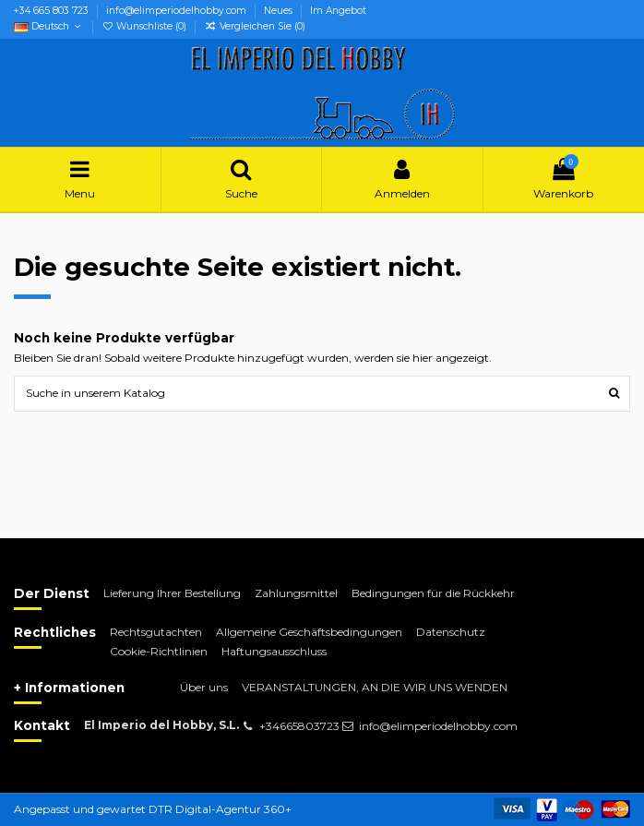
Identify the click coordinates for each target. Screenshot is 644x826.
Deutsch (49, 26)
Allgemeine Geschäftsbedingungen (309, 632)
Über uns (204, 687)
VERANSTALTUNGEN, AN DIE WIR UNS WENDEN (375, 687)
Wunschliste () (145, 26)
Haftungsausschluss (274, 651)
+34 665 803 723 (53, 11)
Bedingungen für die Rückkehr (433, 593)
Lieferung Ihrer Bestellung (172, 593)
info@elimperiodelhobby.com (178, 11)
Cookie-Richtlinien (159, 651)
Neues (280, 11)
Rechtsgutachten (156, 632)
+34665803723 (299, 726)
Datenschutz (451, 632)
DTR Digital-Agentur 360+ (220, 809)
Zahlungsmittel (296, 593)
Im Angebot (338, 11)
